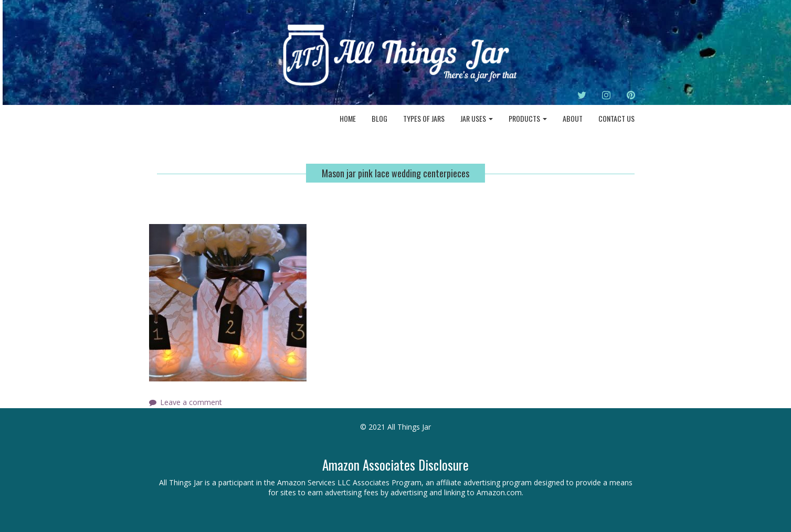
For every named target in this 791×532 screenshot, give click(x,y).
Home (348, 118)
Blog (379, 118)
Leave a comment (191, 402)
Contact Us (616, 118)
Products (528, 118)
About (573, 118)
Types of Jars (424, 118)
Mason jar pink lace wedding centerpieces (395, 173)
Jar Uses (477, 118)
